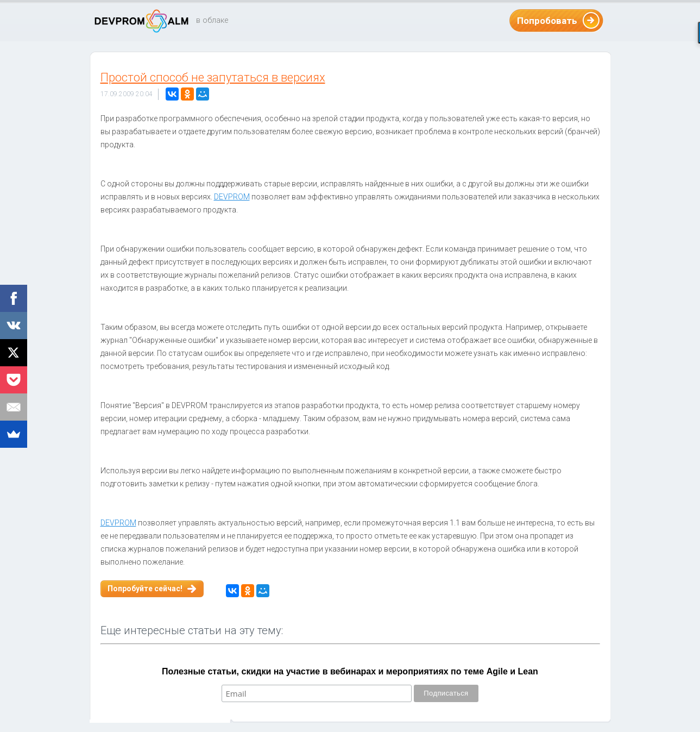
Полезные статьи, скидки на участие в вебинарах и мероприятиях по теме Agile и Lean (350, 671)
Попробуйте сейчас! (145, 589)
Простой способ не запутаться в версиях (213, 77)
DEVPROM (232, 197)
